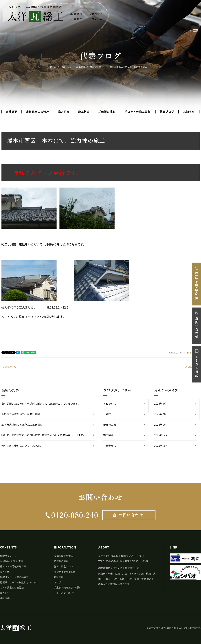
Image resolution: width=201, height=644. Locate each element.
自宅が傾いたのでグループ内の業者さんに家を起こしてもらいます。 (41, 403)
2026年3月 (160, 403)
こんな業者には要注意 (12, 587)
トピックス (110, 403)
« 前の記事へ (9, 367)
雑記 (108, 414)
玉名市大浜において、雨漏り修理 (21, 414)
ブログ (58, 582)
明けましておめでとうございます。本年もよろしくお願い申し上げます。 (44, 435)
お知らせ (189, 112)
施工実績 (108, 435)
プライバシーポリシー (66, 593)
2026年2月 (160, 414)
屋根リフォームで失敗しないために (19, 582)
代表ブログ (167, 112)
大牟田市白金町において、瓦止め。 (22, 446)
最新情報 (59, 577)
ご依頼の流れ (107, 112)
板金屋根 (111, 446)
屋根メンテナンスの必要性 (14, 577)
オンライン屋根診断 (65, 572)
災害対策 (5, 572)
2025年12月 (161, 435)
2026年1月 (160, 425)
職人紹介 (64, 112)
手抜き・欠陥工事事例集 (67, 587)
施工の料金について (65, 566)
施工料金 (84, 112)
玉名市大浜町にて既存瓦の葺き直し (22, 425)
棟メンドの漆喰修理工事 (13, 566)
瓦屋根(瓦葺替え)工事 (12, 561)
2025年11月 (161, 446)
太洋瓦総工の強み (37, 112)
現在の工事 (110, 425)
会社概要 (11, 112)
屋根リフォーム (8, 556)
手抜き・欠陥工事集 (138, 112)
